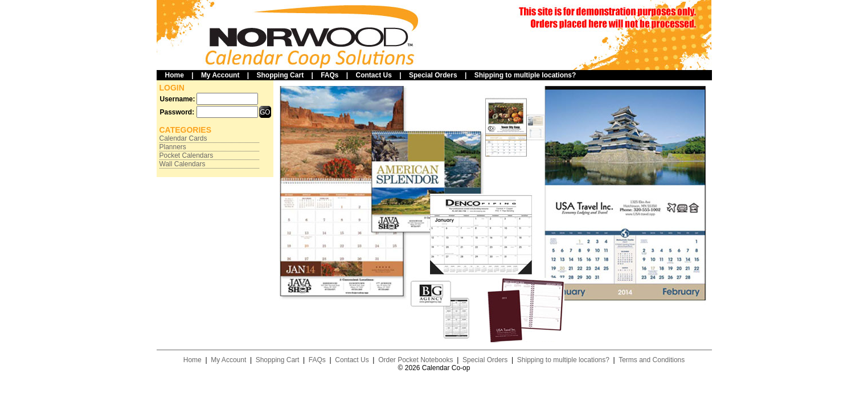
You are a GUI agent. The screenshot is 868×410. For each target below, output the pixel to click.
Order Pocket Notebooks (415, 360)
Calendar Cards (183, 138)
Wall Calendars (183, 164)
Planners (173, 147)
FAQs (329, 75)
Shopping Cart (280, 75)
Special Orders (433, 75)
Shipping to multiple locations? (525, 75)
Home (175, 75)
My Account (220, 75)
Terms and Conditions (652, 360)
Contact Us (374, 75)
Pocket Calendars (187, 155)
